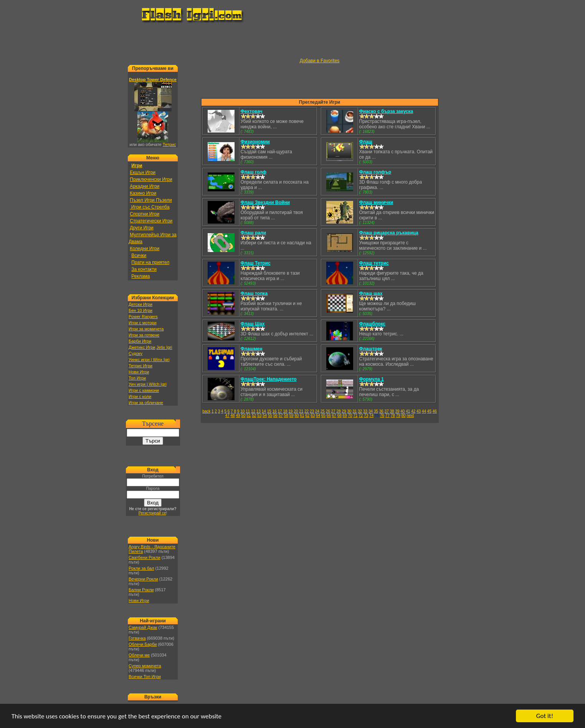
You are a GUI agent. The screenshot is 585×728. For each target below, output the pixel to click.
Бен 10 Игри (140, 310)
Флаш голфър (375, 172)
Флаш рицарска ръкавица (389, 233)
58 (286, 415)
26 (328, 411)
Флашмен (252, 349)
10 (242, 411)
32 (360, 411)
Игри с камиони (144, 390)
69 (345, 415)
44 (424, 411)
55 (270, 415)
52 (254, 415)
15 (269, 411)
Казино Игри (143, 193)
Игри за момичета (146, 329)
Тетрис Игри (140, 366)
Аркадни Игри (145, 186)
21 (301, 411)
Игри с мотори (143, 323)
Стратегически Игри (151, 221)
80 (404, 415)
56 (275, 415)
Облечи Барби (143, 644)
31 (354, 411)
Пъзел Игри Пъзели (151, 200)
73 (366, 415)
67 (334, 415)
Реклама (140, 276)
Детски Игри (140, 304)
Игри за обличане (146, 403)
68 (340, 415)
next (410, 415)
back (206, 411)
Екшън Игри (143, 172)
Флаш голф (254, 172)
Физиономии (255, 142)
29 (344, 411)
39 (397, 411)
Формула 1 (372, 379)
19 (290, 411)
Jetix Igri (164, 347)
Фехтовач (252, 111)
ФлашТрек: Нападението (269, 379)
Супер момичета (145, 666)
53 (259, 415)
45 (429, 411)
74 (371, 415)
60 (297, 415)
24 (317, 411)
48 (233, 415)
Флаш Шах (253, 324)
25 (323, 411)
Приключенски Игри (151, 179)
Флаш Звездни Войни (265, 202)
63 (313, 415)
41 (408, 411)
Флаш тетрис (374, 263)
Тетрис (169, 144)
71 (355, 415)
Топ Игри (137, 378)
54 (265, 415)
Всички (139, 255)
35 (376, 411)
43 (419, 411)
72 (361, 415)
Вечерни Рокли (143, 579)
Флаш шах (371, 294)
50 (243, 415)
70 (350, 415)
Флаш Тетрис (256, 263)
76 (382, 415)
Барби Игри (140, 341)
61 (302, 415)
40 (402, 411)
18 (285, 411)
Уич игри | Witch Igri (148, 384)
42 (413, 411)
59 (292, 415)
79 (398, 415)
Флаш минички (376, 202)
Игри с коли (140, 396)
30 (349, 411)
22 (307, 411)
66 (329, 415)
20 (296, 411)
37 (387, 411)
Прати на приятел (150, 262)
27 (333, 411)
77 (388, 415)
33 (365, 411)
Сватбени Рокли (145, 557)
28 (338, 411)
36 (381, 411)
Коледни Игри (145, 249)
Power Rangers (143, 317)
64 (318, 415)
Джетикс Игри (142, 347)
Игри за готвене (144, 335)
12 (253, 411)
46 (435, 411)
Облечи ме (139, 655)
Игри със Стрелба (150, 207)
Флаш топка (254, 294)
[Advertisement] (292, 41)
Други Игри (141, 228)
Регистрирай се (152, 513)
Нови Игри (139, 372)
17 (280, 411)
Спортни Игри (145, 214)
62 (307, 415)
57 (281, 415)
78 (393, 415)
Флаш (366, 142)
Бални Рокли (141, 590)
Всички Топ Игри (145, 677)
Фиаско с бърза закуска (386, 111)
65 (323, 415)
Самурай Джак (143, 627)
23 (312, 411)
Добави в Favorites (320, 61)
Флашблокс (373, 324)
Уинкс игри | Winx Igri (149, 360)
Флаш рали (254, 233)
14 (264, 411)
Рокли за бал (141, 568)
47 (227, 415)
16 (275, 411)
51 (249, 415)
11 (248, 411)
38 (392, 411)
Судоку (136, 353)
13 (259, 411)
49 (238, 415)
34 (371, 411)
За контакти (144, 269)
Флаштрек (371, 349)
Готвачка (137, 638)
